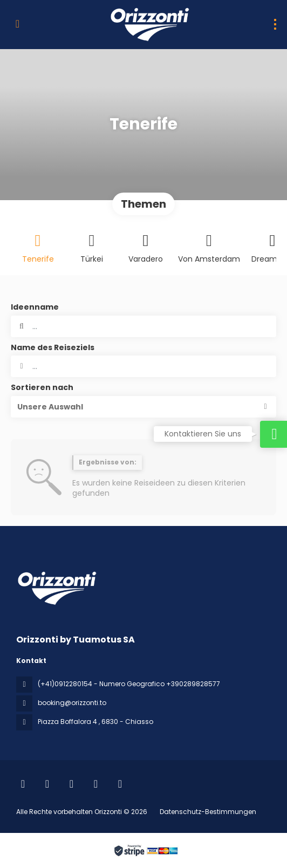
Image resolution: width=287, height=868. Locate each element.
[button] (143, 407)
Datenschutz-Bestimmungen (208, 812)
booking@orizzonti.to (72, 703)
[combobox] (143, 366)
